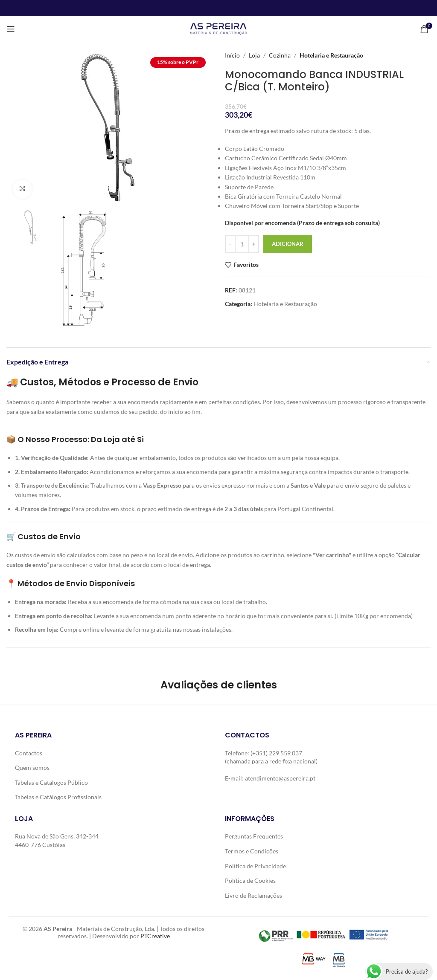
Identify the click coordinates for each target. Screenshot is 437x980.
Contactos (29, 753)
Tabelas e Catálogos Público (51, 782)
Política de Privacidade (255, 866)
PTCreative (155, 936)
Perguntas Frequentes (254, 836)
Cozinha (280, 55)
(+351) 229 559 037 (276, 753)
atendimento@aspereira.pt (280, 778)
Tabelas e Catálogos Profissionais (58, 797)
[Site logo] (218, 28)
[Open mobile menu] (11, 29)
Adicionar (288, 244)
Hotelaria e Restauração (331, 55)
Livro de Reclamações (253, 895)
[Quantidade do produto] (242, 244)
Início (232, 55)
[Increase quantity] (254, 244)
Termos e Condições (252, 851)
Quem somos (32, 768)
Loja (254, 55)
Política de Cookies (250, 880)
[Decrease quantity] (230, 244)
